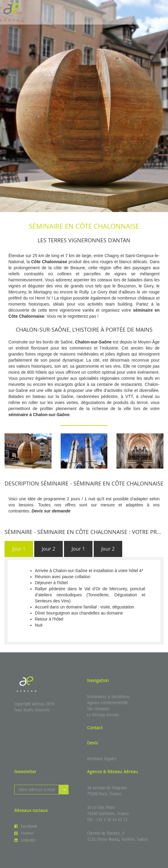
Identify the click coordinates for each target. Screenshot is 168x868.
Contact (95, 728)
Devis (92, 743)
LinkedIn (25, 840)
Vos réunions (98, 709)
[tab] (19, 549)
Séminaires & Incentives (108, 697)
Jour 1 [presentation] (19, 549)
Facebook (26, 826)
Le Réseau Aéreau (103, 715)
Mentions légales (102, 759)
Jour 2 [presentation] (49, 549)
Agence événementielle (108, 703)
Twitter (24, 833)
